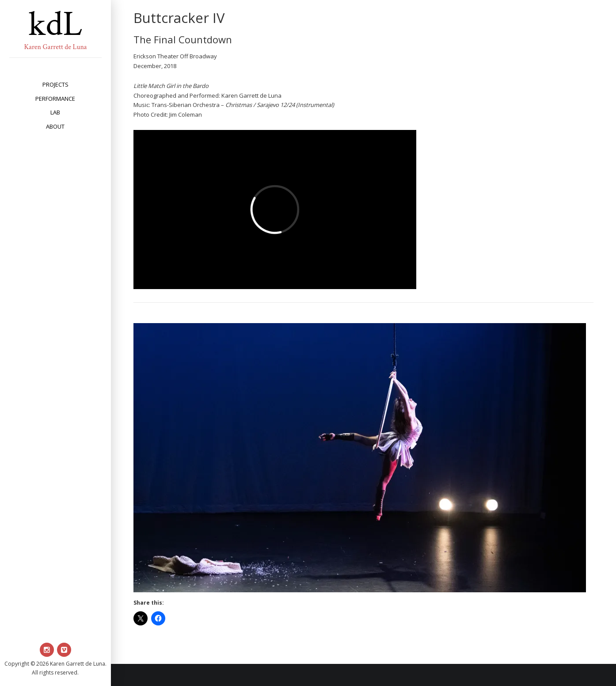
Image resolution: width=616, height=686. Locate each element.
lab (55, 112)
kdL (55, 24)
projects (55, 84)
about (55, 126)
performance (55, 99)
